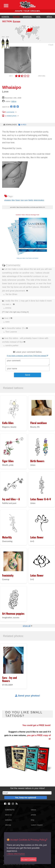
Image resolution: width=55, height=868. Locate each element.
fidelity (31, 200)
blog (32, 820)
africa (50, 17)
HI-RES (22, 125)
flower (18, 200)
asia (38, 17)
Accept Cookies (29, 859)
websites (8, 820)
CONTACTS (10, 810)
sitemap (8, 825)
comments (8, 112)
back (51, 45)
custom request (37, 825)
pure (26, 200)
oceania (6, 17)
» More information (16, 854)
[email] (27, 793)
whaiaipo (8, 200)
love (22, 200)
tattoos (33, 810)
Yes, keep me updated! (26, 797)
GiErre (14, 101)
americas (27, 17)
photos (33, 815)
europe (17, 17)
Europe (17, 21)
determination (39, 200)
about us (8, 815)
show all (27, 626)
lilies (13, 200)
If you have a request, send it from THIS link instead (27, 356)
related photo (9, 116)
